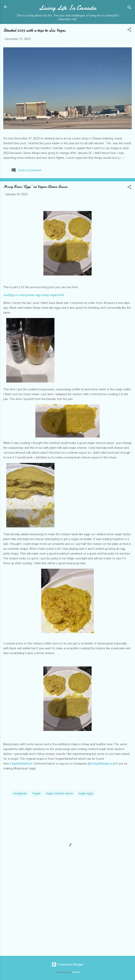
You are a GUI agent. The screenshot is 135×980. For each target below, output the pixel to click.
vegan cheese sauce (59, 793)
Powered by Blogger (68, 964)
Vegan (36, 793)
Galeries (76, 972)
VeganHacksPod (21, 764)
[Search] (129, 8)
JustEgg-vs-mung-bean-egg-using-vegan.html (34, 295)
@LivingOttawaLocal (101, 764)
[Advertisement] (67, 921)
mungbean (20, 793)
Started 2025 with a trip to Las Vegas (34, 30)
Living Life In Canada (68, 8)
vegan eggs (86, 793)
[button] (129, 30)
